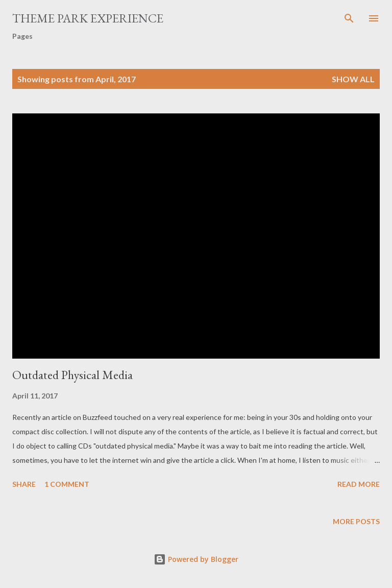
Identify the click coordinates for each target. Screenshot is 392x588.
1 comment (67, 484)
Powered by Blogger (196, 559)
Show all (353, 79)
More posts (356, 521)
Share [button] (24, 484)
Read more (359, 484)
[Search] (349, 18)
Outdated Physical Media (72, 375)
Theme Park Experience (88, 18)
